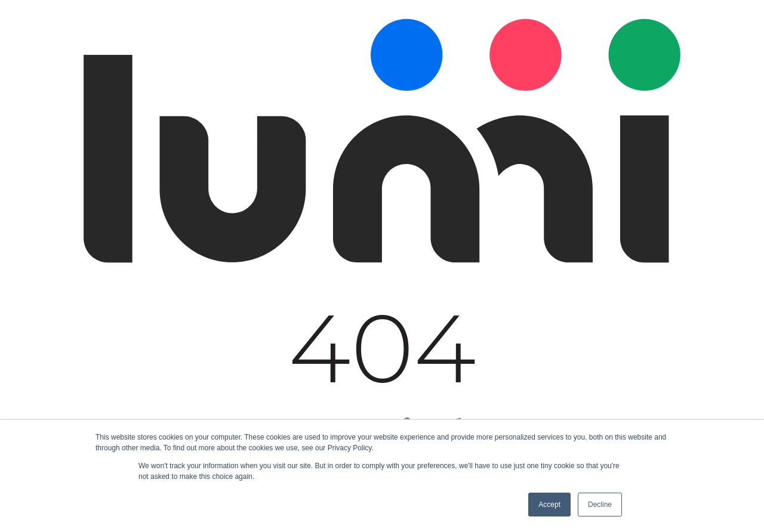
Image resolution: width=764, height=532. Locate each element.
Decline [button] (600, 505)
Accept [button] (549, 505)
